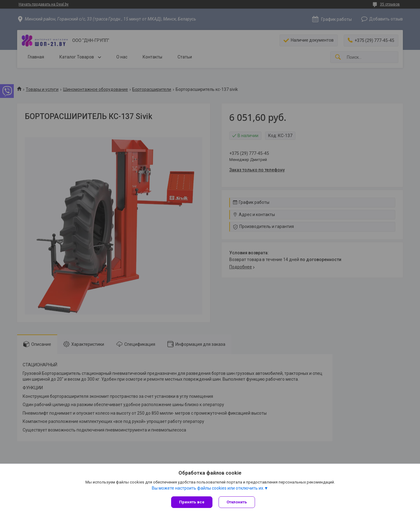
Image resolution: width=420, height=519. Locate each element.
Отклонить (237, 502)
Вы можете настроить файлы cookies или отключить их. (208, 488)
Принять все (192, 502)
